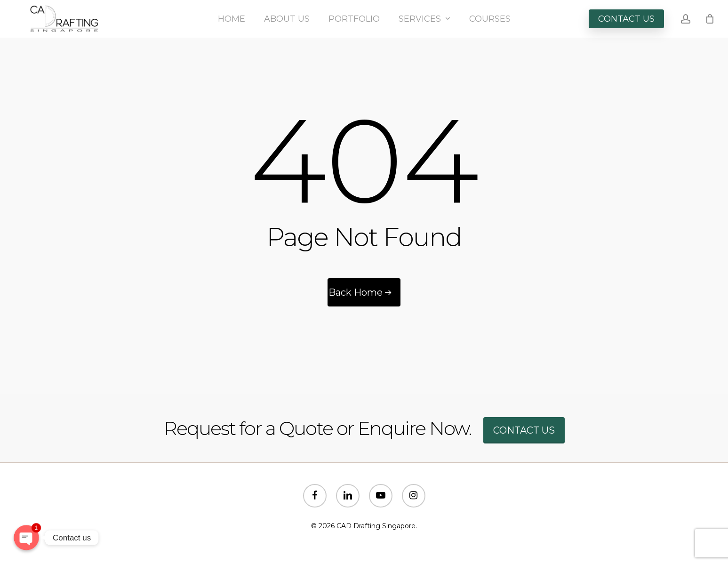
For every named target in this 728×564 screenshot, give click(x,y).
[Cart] (710, 19)
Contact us (524, 430)
